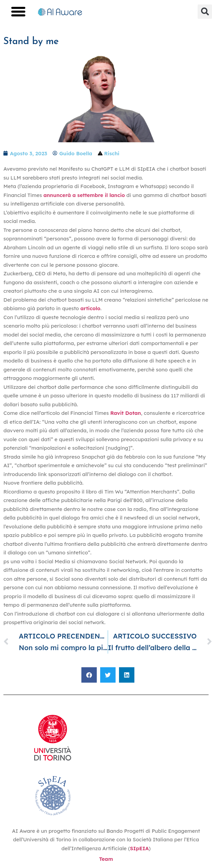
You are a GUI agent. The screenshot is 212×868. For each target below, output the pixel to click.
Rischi (112, 153)
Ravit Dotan (126, 413)
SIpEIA (139, 848)
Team (106, 859)
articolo (90, 308)
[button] (18, 12)
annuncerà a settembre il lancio (84, 195)
